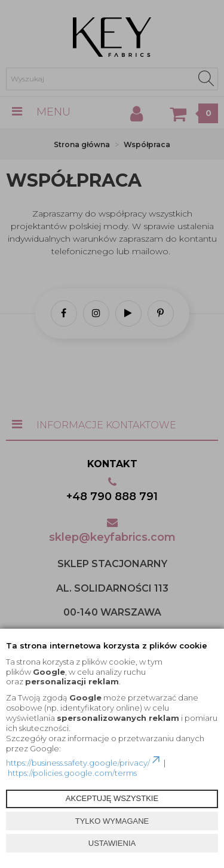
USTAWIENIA (112, 843)
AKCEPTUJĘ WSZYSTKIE (112, 798)
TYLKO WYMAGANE (112, 821)
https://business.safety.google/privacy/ (84, 763)
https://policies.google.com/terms (72, 773)
